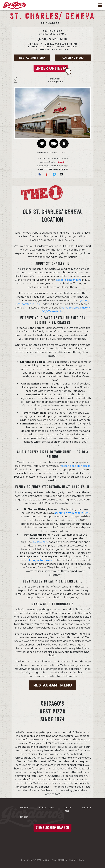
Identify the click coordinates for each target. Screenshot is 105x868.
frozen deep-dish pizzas (76, 466)
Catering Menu (73, 58)
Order (24, 817)
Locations (47, 808)
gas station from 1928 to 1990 (72, 513)
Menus (24, 808)
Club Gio (68, 809)
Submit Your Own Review (53, 169)
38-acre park (40, 542)
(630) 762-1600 (52, 39)
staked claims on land (69, 280)
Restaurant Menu (32, 58)
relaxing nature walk (39, 560)
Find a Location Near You (52, 828)
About (87, 808)
